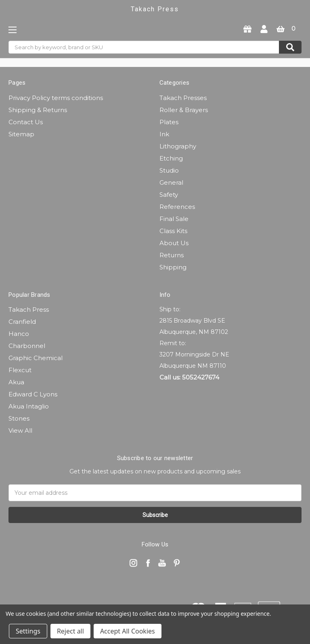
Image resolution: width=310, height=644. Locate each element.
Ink (164, 134)
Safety (169, 195)
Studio (169, 170)
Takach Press (29, 309)
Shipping (173, 267)
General (171, 182)
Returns (172, 255)
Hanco (19, 334)
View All (20, 430)
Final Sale (174, 219)
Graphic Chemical (36, 358)
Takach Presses (183, 98)
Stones (19, 418)
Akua (16, 382)
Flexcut (20, 370)
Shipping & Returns (38, 110)
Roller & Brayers (184, 110)
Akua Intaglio (29, 406)
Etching (171, 158)
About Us (174, 243)
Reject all (70, 631)
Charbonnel (27, 346)
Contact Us (26, 122)
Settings (28, 631)
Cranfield (22, 322)
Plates (169, 122)
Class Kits (173, 231)
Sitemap (21, 134)
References (177, 207)
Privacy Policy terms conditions (56, 98)
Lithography (178, 146)
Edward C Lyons (33, 394)
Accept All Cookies (128, 631)
